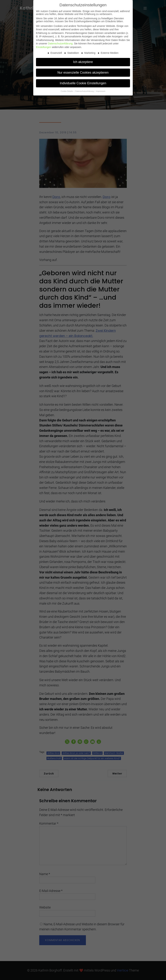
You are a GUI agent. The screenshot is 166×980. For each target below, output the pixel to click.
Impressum (101, 91)
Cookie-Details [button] (67, 91)
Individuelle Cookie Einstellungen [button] (83, 83)
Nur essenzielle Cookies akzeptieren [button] (83, 73)
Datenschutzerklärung (60, 43)
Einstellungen (44, 47)
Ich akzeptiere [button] (83, 62)
